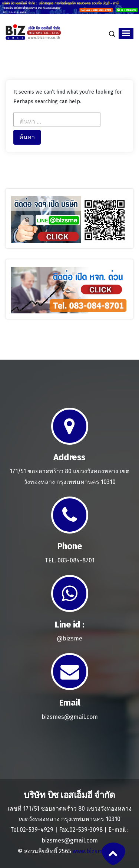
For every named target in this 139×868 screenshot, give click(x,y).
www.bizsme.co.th (97, 851)
